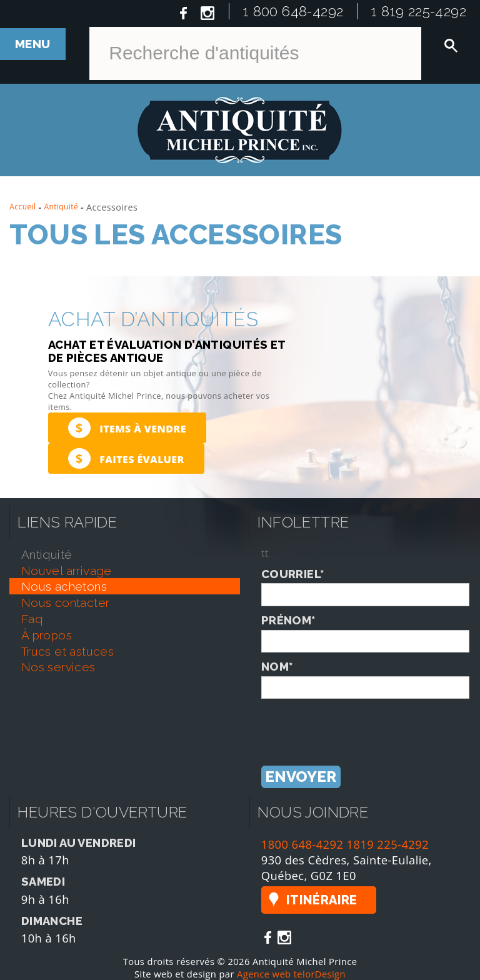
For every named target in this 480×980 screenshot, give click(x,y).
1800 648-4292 (302, 844)
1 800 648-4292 (293, 11)
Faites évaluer (126, 458)
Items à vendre (127, 428)
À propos (47, 635)
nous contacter (66, 602)
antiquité (47, 554)
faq (32, 619)
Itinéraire (322, 900)
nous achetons (64, 586)
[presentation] (356, 723)
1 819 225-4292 (419, 11)
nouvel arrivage (67, 571)
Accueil (22, 207)
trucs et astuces (67, 651)
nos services (58, 667)
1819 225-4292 (388, 844)
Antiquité (61, 207)
